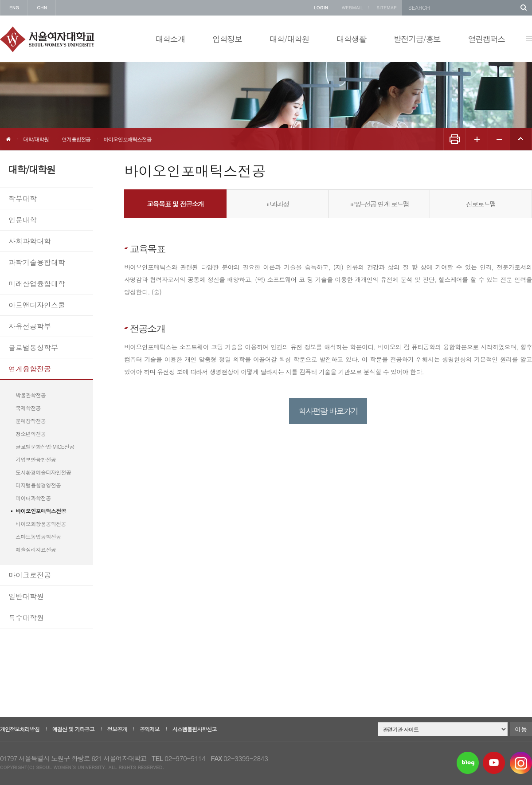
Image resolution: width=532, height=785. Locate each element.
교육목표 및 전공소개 (175, 204)
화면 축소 (499, 139)
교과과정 (277, 204)
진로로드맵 (481, 204)
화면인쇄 (454, 139)
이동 (521, 729)
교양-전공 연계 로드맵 (379, 204)
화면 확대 (477, 139)
